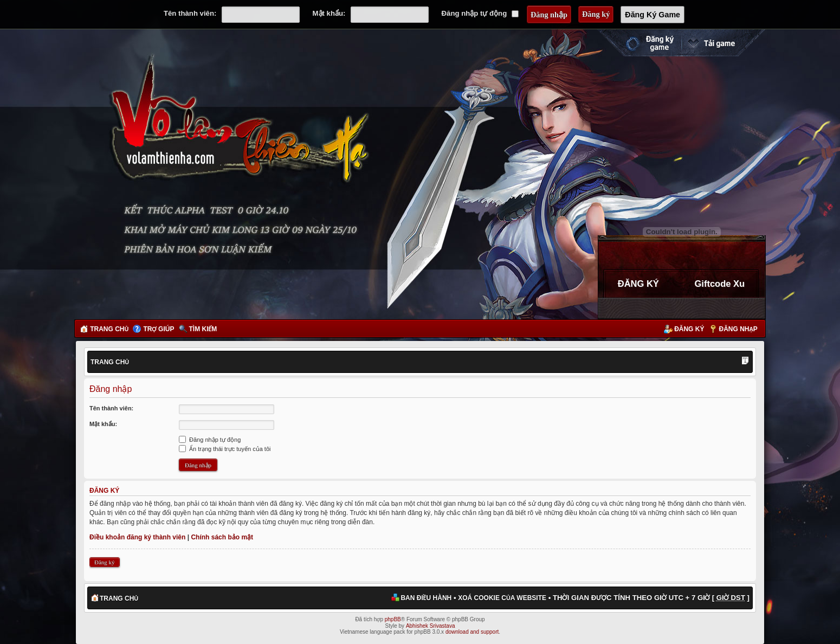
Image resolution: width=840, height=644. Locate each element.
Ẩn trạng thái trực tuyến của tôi (225, 449)
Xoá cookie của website (502, 598)
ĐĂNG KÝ (638, 284)
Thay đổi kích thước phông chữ (745, 362)
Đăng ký (689, 329)
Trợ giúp (159, 329)
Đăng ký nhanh (639, 43)
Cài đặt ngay (723, 43)
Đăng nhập (738, 329)
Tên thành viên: (190, 13)
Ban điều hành (426, 598)
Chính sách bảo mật (222, 537)
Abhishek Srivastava (431, 626)
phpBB (393, 619)
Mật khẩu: (329, 13)
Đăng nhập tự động (480, 13)
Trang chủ (109, 329)
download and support (472, 632)
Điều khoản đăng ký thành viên (137, 537)
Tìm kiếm (203, 329)
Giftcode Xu (720, 284)
